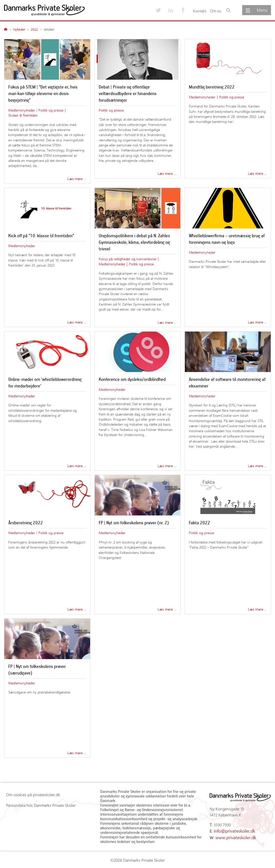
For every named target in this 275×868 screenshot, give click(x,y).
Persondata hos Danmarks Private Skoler (41, 805)
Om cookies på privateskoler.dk (33, 795)
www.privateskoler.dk (234, 836)
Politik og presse (51, 110)
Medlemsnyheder (22, 110)
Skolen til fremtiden (23, 115)
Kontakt (200, 11)
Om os (216, 11)
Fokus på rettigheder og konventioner (128, 259)
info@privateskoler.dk (233, 830)
